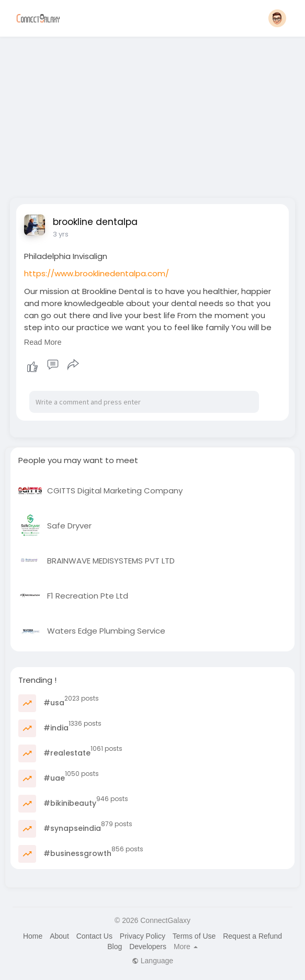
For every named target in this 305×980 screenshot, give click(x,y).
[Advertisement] (153, 114)
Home (33, 936)
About (59, 936)
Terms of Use (194, 936)
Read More (43, 342)
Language (152, 961)
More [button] (186, 947)
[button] (277, 18)
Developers (148, 947)
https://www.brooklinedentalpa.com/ (97, 273)
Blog (115, 947)
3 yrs (61, 234)
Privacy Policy (143, 936)
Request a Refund (252, 936)
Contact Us (94, 936)
